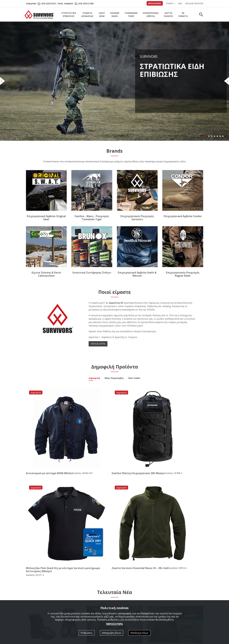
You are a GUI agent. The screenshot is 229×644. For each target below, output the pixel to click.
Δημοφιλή (94, 378)
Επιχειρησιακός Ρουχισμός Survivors (137, 218)
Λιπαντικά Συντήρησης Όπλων (92, 273)
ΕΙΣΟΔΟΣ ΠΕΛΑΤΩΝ (194, 3)
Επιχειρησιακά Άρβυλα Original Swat (46, 218)
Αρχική (76, 594)
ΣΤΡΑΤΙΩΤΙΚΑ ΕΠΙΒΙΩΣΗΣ (86, 598)
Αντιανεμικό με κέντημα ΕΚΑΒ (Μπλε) (45, 435)
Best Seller (134, 378)
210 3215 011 (49, 3)
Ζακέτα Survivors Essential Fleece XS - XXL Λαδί (179, 435)
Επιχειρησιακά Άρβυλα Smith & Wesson (137, 274)
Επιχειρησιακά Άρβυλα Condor (183, 216)
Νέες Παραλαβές (114, 378)
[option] (48, 555)
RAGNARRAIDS (115, 15)
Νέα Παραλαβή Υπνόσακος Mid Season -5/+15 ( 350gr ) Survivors (175, 518)
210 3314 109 (86, 3)
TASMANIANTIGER (131, 15)
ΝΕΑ (180, 3)
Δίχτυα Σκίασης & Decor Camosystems (46, 274)
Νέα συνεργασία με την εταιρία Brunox (111, 517)
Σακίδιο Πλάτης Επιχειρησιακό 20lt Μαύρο (90, 435)
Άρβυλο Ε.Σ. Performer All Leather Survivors (53, 517)
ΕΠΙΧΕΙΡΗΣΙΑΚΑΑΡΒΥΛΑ (151, 15)
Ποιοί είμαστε (126, 594)
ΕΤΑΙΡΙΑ (170, 3)
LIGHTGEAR (102, 15)
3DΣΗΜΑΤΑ (183, 15)
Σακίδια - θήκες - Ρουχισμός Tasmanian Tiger (92, 218)
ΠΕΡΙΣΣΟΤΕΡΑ (98, 344)
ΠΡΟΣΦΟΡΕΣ (155, 3)
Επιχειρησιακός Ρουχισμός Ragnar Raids (183, 274)
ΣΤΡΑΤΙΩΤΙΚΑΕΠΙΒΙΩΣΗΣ (69, 15)
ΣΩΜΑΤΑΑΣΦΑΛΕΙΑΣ (87, 15)
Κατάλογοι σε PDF (128, 598)
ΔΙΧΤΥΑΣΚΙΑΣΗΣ (168, 15)
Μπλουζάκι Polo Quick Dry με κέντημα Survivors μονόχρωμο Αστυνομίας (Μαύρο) (136, 436)
